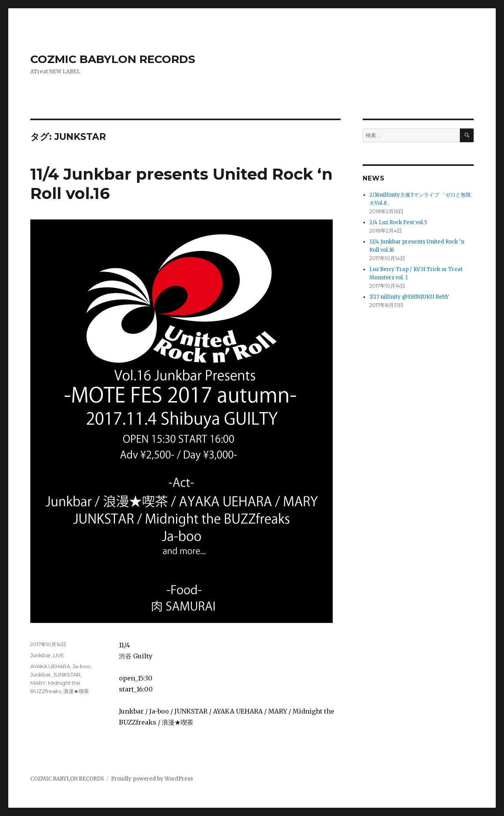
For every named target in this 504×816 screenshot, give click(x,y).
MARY (38, 683)
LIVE (58, 655)
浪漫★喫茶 (76, 691)
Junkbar (41, 655)
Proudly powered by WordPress (152, 779)
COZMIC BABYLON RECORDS (113, 59)
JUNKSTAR (67, 675)
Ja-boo (82, 666)
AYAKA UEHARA (50, 666)
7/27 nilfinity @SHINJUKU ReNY (409, 297)
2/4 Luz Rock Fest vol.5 (398, 222)
